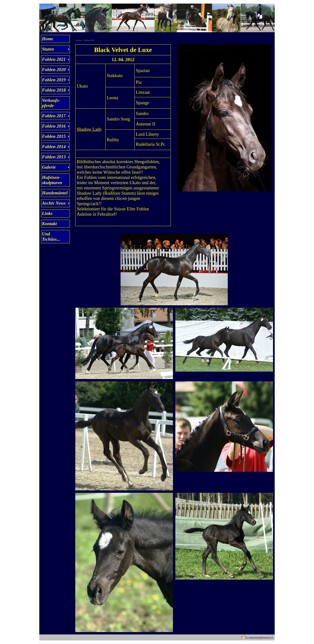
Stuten (48, 49)
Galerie (49, 167)
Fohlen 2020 (54, 70)
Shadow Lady (89, 129)
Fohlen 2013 (54, 157)
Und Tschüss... (51, 236)
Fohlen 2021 (54, 59)
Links (47, 213)
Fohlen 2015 (54, 136)
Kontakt (49, 224)
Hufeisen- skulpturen (52, 180)
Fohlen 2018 (54, 90)
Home (48, 39)
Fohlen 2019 (54, 80)
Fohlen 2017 (54, 116)
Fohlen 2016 (54, 126)
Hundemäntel (55, 193)
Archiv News (54, 203)
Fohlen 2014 (54, 147)
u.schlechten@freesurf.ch (260, 638)
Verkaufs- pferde (51, 103)
